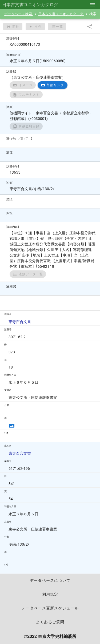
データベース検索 (19, 14)
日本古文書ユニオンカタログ (61, 14)
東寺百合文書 (20, 322)
